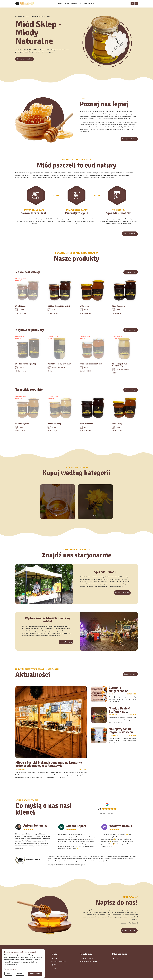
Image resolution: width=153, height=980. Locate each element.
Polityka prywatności (87, 960)
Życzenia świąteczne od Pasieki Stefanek (120, 692)
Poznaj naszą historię (127, 139)
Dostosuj (20, 974)
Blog (111, 695)
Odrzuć (8, 974)
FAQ (81, 4)
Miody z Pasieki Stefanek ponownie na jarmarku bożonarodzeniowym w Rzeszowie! (49, 765)
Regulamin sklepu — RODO (89, 963)
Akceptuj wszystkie (35, 974)
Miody (60, 4)
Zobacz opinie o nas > (107, 814)
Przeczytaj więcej (64, 643)
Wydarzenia (20, 770)
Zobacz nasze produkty (27, 59)
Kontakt (87, 4)
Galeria (66, 4)
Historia (74, 4)
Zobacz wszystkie (129, 675)
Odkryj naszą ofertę (128, 234)
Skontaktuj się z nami (120, 594)
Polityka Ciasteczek (10, 969)
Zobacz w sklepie (129, 273)
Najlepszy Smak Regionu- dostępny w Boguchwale (122, 733)
